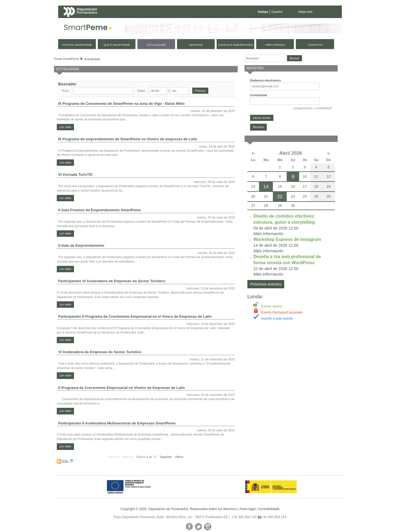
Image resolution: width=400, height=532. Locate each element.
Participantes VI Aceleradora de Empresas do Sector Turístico (112, 281)
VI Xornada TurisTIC (75, 175)
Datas (141, 91)
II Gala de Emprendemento (81, 245)
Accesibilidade (269, 509)
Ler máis (65, 127)
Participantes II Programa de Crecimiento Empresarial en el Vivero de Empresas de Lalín (135, 316)
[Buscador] (265, 58)
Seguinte (166, 457)
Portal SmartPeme (66, 59)
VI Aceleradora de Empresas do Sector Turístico (100, 352)
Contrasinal (259, 95)
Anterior (128, 457)
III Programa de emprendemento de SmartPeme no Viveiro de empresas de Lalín (128, 139)
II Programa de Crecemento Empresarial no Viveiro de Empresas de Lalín (121, 388)
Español (277, 12)
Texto (65, 91)
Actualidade (93, 59)
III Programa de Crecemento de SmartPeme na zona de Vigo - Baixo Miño (121, 104)
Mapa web (305, 12)
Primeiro (114, 457)
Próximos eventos (266, 284)
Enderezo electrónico (266, 80)
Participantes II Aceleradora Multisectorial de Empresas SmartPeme (117, 423)
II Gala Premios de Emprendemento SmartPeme (99, 210)
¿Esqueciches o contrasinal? (313, 108)
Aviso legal (247, 509)
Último (179, 457)
